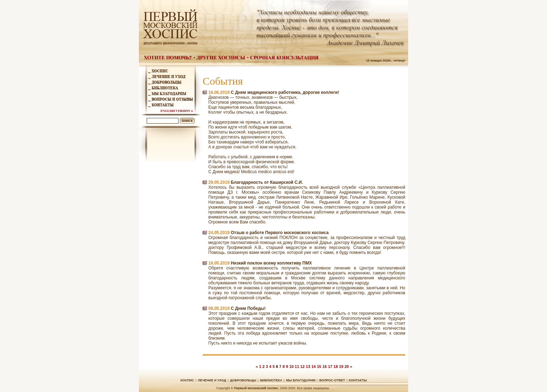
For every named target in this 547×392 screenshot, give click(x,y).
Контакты (358, 380)
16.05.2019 (219, 263)
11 (297, 367)
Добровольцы (243, 380)
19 (341, 367)
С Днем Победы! (248, 308)
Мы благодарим (301, 380)
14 (314, 367)
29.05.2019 (219, 182)
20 (346, 367)
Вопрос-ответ (332, 380)
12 (303, 367)
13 (308, 367)
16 (325, 367)
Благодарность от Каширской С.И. (267, 182)
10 (292, 367)
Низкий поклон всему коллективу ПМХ (271, 263)
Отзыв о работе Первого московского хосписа (280, 233)
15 (319, 367)
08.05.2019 (219, 308)
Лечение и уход (212, 380)
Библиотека (271, 380)
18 (335, 367)
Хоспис (187, 380)
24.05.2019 (219, 233)
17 (330, 367)
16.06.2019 (219, 92)
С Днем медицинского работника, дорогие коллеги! (285, 92)
